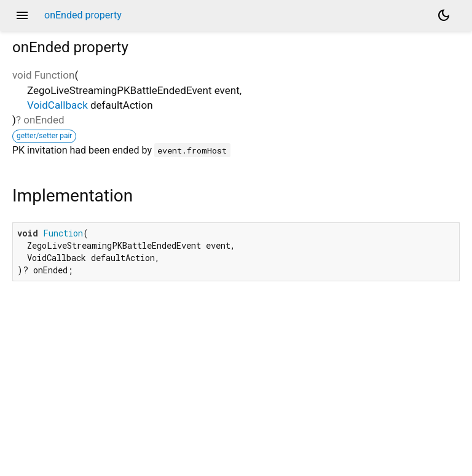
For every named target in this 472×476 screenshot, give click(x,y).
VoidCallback (57, 105)
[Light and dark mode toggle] (444, 15)
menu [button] (22, 15)
